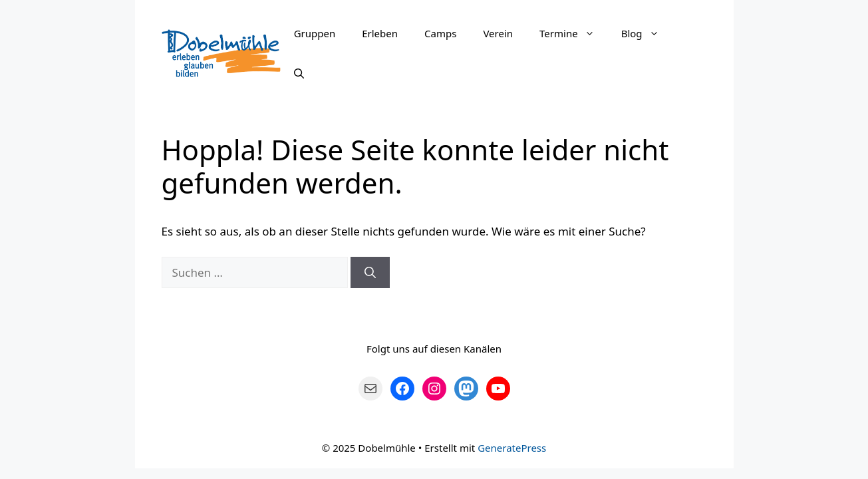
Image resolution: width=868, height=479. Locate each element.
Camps (440, 33)
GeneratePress (512, 448)
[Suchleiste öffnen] (299, 73)
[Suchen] (370, 273)
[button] (593, 33)
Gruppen (315, 33)
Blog (647, 33)
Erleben (380, 33)
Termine (574, 33)
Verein (498, 33)
